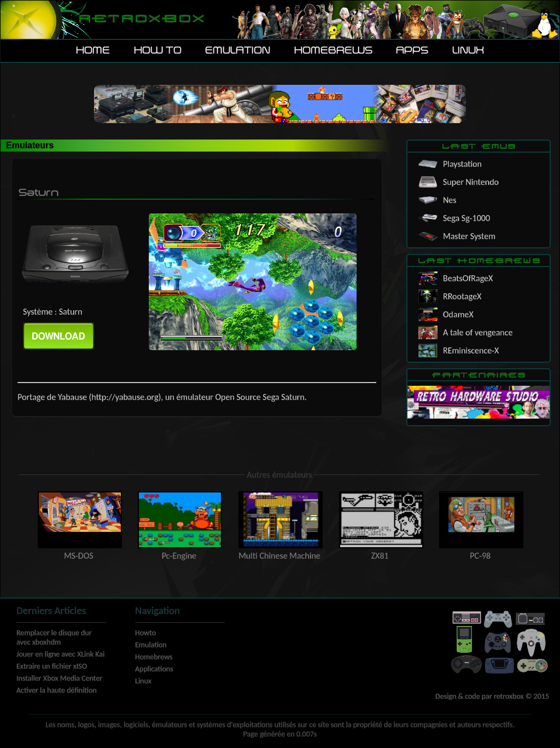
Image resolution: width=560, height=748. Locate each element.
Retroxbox (141, 19)
